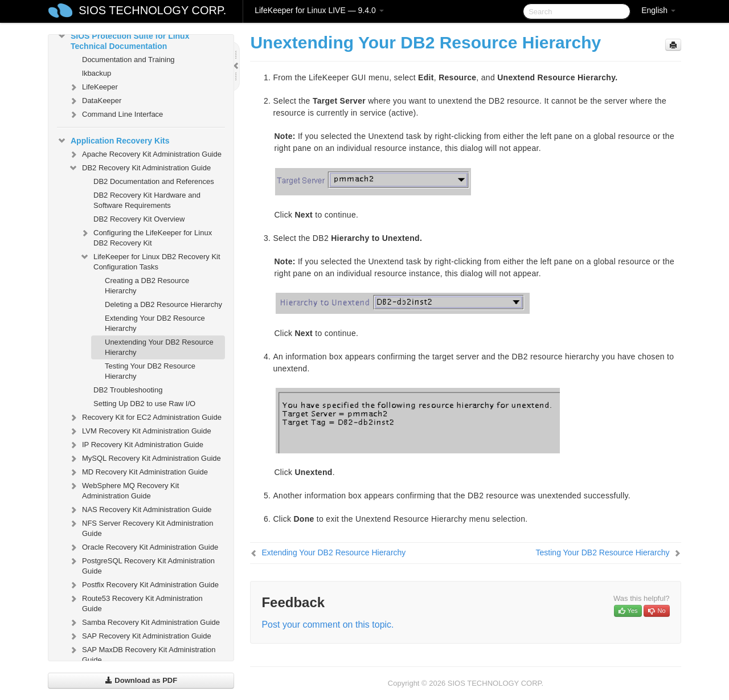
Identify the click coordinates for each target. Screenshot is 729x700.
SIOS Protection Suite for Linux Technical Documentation (123, 40)
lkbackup (97, 73)
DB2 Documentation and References (154, 181)
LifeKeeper (93, 87)
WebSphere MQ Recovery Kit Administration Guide (124, 490)
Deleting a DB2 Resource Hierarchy (163, 304)
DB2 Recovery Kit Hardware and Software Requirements (147, 200)
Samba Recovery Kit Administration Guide (144, 623)
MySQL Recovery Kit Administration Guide (145, 459)
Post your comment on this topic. (327, 625)
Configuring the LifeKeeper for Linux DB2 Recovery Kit (146, 237)
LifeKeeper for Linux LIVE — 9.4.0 (319, 10)
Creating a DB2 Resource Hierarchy (147, 286)
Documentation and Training (128, 60)
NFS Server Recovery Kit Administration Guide (141, 527)
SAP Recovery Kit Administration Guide (140, 636)
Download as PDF (141, 680)
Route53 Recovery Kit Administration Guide (136, 602)
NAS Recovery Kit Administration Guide (140, 510)
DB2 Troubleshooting (128, 390)
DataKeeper (95, 101)
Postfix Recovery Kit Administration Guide (144, 585)
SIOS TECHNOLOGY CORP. (152, 10)
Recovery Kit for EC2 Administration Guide (145, 417)
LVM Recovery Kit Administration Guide (140, 431)
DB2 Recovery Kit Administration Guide (140, 168)
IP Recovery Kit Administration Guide (136, 445)
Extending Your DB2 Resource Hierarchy (155, 323)
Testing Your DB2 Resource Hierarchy (150, 371)
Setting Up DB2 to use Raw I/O (144, 404)
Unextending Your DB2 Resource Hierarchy (159, 347)
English (658, 10)
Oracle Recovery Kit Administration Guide (143, 547)
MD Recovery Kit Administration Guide (138, 472)
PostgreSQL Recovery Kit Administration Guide (142, 565)
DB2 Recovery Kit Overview (139, 219)
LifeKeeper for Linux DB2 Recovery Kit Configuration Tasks (150, 261)
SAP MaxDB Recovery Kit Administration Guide (142, 654)
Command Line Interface (116, 114)
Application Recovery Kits (113, 141)
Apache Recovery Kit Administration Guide (145, 154)
